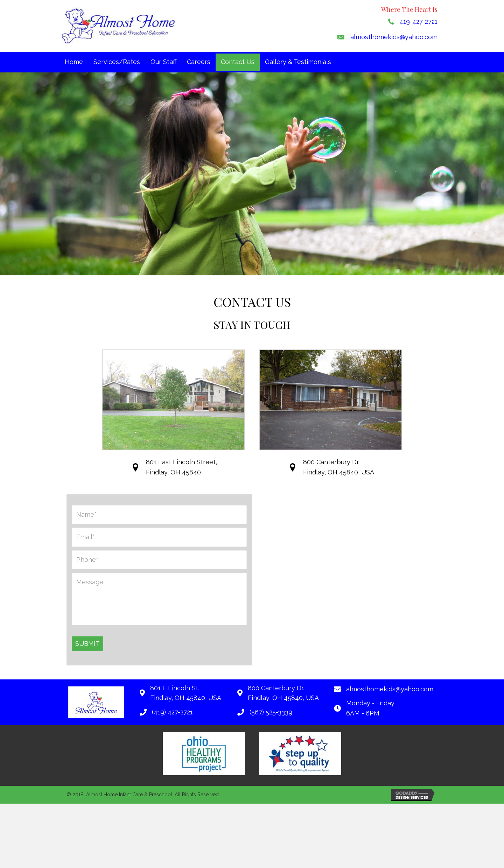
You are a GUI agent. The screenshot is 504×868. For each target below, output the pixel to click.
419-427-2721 (418, 22)
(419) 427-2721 (172, 713)
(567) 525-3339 (271, 713)
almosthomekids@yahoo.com (394, 37)
